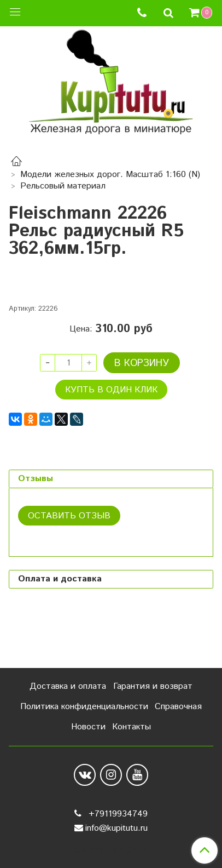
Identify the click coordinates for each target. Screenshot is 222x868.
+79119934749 (117, 814)
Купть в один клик (111, 439)
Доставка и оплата (68, 686)
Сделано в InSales (111, 850)
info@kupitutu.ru (116, 828)
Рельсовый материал (63, 186)
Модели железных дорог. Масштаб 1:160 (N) (110, 175)
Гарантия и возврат (153, 686)
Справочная (178, 707)
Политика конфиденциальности (84, 707)
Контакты (132, 727)
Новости (88, 727)
